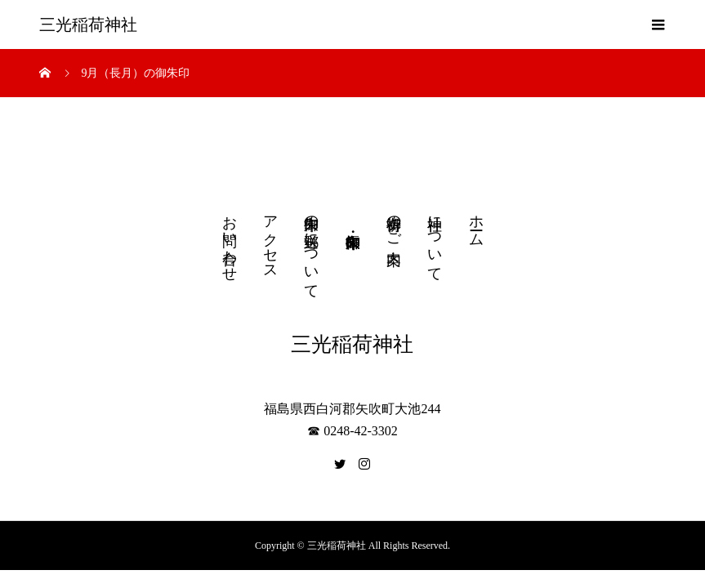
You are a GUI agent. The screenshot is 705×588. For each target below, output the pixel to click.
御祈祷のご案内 (394, 223)
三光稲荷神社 (88, 24)
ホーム (476, 223)
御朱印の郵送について (311, 249)
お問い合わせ (230, 240)
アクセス (270, 239)
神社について (435, 240)
